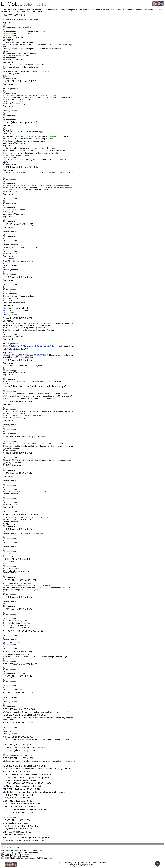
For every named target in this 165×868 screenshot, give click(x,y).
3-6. (4, 520)
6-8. (4, 181)
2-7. (4, 604)
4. (4, 239)
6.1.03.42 (13, 355)
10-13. (5, 51)
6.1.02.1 (12, 323)
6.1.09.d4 (31, 95)
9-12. (5, 186)
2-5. (4, 411)
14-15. (5, 102)
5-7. (4, 382)
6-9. (4, 468)
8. (4, 501)
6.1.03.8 (12, 460)
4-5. (4, 205)
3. (4, 263)
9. (4, 141)
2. (4, 261)
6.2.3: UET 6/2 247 (16, 517)
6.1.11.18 (30, 186)
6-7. (4, 153)
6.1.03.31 (14, 186)
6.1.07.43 (21, 382)
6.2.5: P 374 (20, 416)
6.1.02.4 (11, 330)
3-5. (4, 151)
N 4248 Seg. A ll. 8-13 (18, 346)
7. (4, 74)
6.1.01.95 (11, 261)
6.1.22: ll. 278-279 (24, 355)
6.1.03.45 (13, 382)
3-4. (4, 67)
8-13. (5, 76)
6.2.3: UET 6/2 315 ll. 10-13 (46, 95)
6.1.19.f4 (21, 173)
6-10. (5, 446)
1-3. (4, 25)
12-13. (5, 162)
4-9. (4, 117)
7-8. (4, 247)
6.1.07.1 (20, 323)
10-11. (5, 160)
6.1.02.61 (11, 416)
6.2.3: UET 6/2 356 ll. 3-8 (33, 323)
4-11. (5, 29)
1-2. (4, 42)
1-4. (4, 173)
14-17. (5, 55)
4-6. (4, 492)
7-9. (4, 524)
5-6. (4, 71)
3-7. (4, 91)
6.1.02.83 (11, 328)
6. (4, 210)
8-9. (4, 155)
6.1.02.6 (12, 492)
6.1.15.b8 (38, 186)
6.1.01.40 (13, 173)
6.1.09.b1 (22, 186)
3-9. (4, 45)
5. (4, 177)
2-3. (4, 113)
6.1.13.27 (13, 247)
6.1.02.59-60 (14, 411)
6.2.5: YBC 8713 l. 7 (40, 355)
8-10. (5, 398)
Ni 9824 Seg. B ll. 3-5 (18, 95)
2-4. (4, 394)
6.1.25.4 (46, 186)
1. (4, 109)
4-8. (4, 137)
